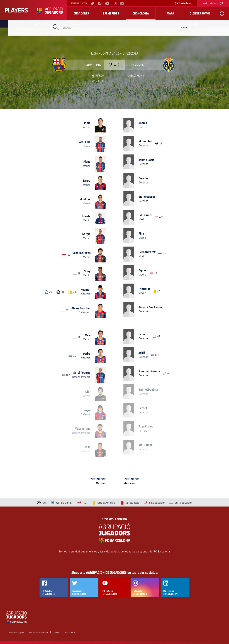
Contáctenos (70, 632)
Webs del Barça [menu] (213, 3)
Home (36, 24)
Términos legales (17, 632)
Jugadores (81, 13)
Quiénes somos (200, 13)
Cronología (141, 13)
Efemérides (111, 13)
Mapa (170, 13)
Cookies (56, 632)
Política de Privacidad (38, 632)
